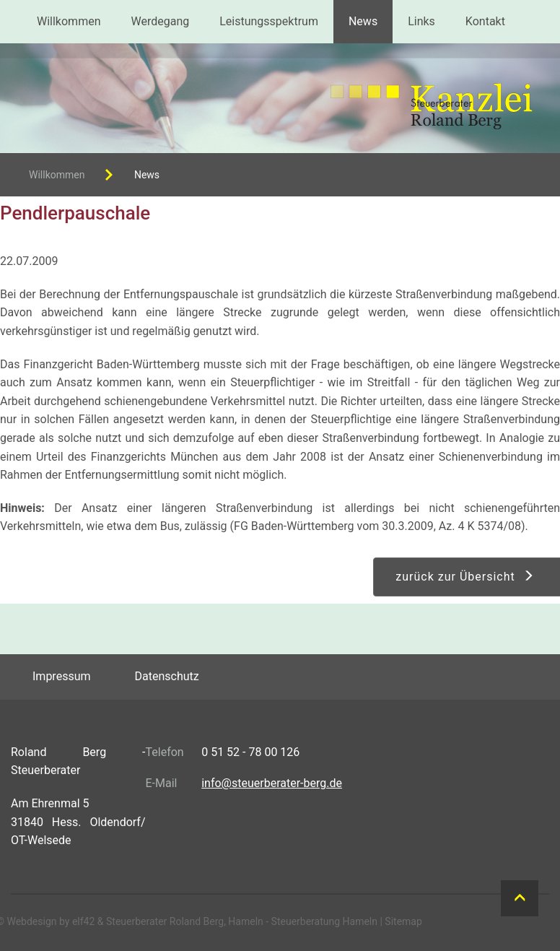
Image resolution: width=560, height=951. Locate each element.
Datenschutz (167, 676)
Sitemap (403, 921)
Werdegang (160, 21)
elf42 (83, 921)
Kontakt (485, 21)
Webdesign (31, 921)
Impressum (62, 676)
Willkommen (69, 21)
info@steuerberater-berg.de (272, 783)
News (363, 21)
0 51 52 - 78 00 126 (250, 752)
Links (421, 21)
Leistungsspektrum (269, 21)
